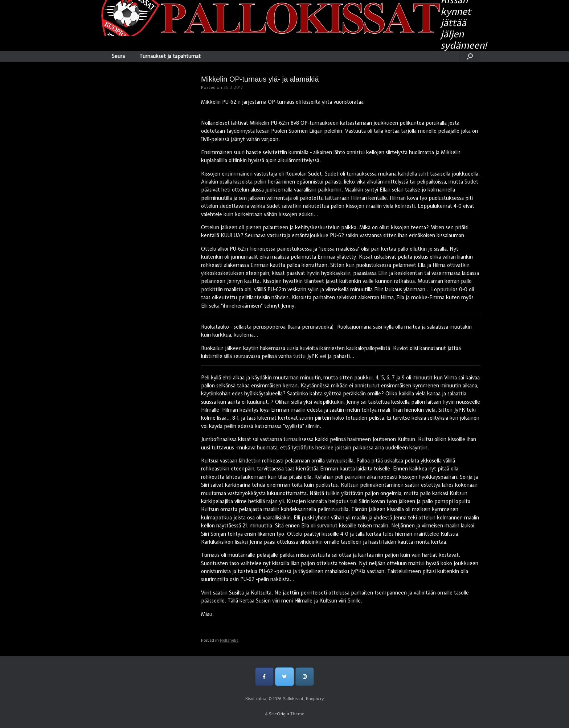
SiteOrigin (279, 714)
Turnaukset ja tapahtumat (170, 56)
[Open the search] (470, 56)
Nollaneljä (229, 640)
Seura (118, 56)
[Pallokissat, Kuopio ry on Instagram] (305, 677)
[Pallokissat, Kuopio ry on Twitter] (284, 677)
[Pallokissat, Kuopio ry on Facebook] (264, 677)
